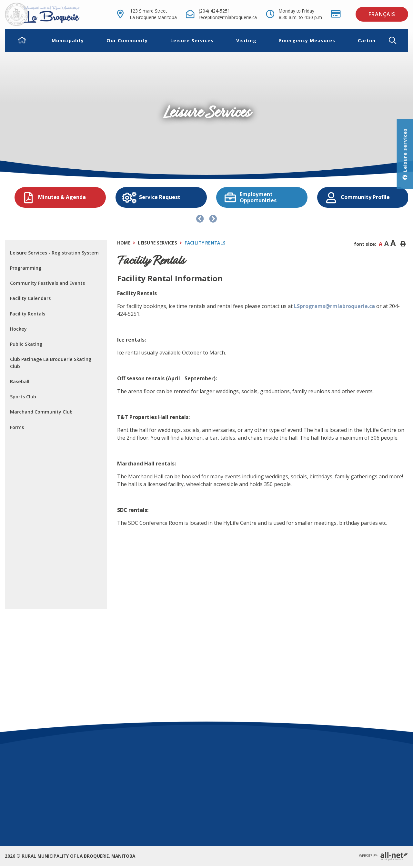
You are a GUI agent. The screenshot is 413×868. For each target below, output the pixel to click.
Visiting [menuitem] (246, 40)
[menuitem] (22, 41)
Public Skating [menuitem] (26, 344)
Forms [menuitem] (17, 427)
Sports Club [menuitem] (23, 397)
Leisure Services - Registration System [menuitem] (54, 253)
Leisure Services (157, 243)
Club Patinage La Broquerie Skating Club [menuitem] (51, 363)
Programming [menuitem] (26, 268)
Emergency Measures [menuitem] (307, 40)
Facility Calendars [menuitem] (30, 298)
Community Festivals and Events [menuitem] (47, 283)
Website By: (384, 856)
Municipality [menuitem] (68, 40)
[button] (398, 40)
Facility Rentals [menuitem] (28, 314)
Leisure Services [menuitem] (192, 40)
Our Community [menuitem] (127, 40)
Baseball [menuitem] (20, 381)
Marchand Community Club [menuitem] (41, 412)
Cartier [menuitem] (367, 40)
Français (382, 14)
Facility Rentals (205, 243)
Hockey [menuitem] (18, 329)
